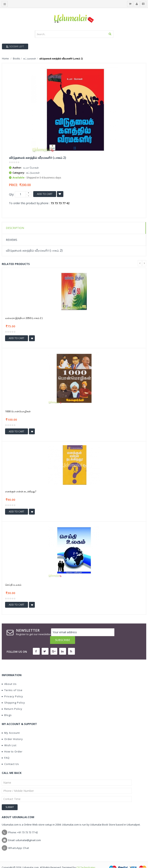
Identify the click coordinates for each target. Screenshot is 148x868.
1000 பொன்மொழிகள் (18, 411)
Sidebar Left (15, 46)
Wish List (9, 737)
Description (15, 228)
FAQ (6, 750)
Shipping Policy (13, 695)
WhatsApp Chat (19, 840)
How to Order (12, 744)
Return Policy (12, 701)
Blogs (7, 707)
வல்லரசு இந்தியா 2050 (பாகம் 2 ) (24, 318)
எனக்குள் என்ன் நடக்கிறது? (21, 491)
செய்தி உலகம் (13, 585)
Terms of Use (12, 682)
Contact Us (10, 756)
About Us (9, 676)
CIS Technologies (86, 860)
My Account (11, 725)
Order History (12, 731)
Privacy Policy (12, 689)
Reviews (12, 240)
